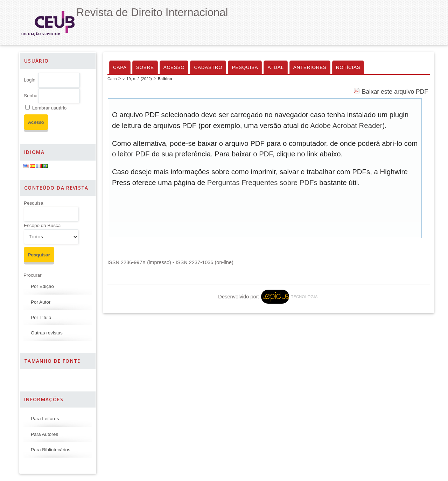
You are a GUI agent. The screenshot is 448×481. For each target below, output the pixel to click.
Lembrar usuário (49, 108)
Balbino (165, 79)
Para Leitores (45, 419)
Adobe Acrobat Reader (346, 126)
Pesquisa (34, 203)
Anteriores (310, 67)
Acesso (174, 67)
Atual (275, 67)
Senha (31, 96)
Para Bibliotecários (51, 450)
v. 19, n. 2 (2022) (137, 79)
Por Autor (41, 302)
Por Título (41, 317)
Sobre (145, 67)
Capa (120, 67)
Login (30, 80)
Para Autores (44, 434)
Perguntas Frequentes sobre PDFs (262, 183)
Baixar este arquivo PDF (395, 92)
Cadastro (208, 67)
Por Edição (42, 286)
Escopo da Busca (42, 225)
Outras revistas (47, 333)
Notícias (348, 67)
